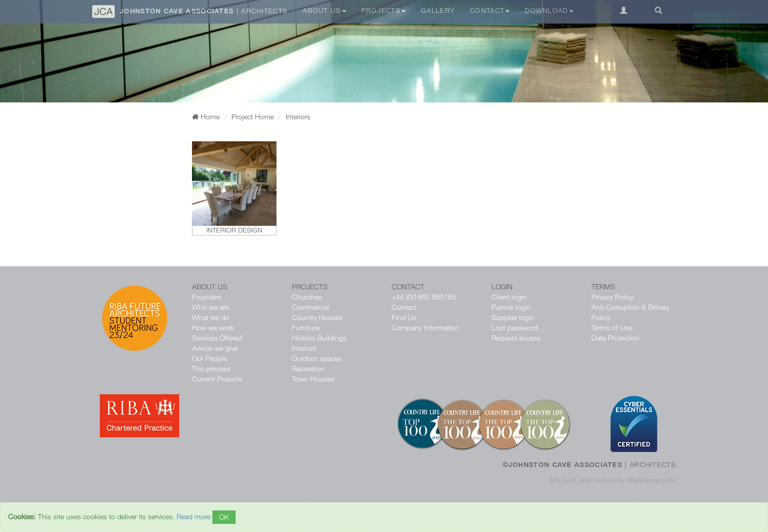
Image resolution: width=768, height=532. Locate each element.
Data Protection (615, 338)
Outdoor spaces (317, 358)
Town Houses (313, 379)
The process (211, 368)
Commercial (311, 307)
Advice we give (215, 348)
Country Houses (317, 317)
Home (206, 116)
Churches (307, 297)
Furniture (306, 327)
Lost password (515, 327)
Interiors (304, 348)
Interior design (234, 230)
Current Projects (217, 379)
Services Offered (217, 338)
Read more (194, 516)
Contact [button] (490, 10)
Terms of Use (612, 327)
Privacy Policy (612, 297)
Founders (207, 297)
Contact (404, 307)
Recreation (308, 368)
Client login (509, 297)
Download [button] (549, 10)
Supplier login (513, 317)
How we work (213, 327)
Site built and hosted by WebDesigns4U (612, 480)
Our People (209, 358)
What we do (211, 317)
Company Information (425, 327)
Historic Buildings (319, 338)
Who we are (210, 307)
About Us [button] (324, 10)
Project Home (253, 116)
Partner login (511, 307)
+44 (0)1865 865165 (424, 297)
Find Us (404, 317)
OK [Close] (224, 517)
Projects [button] (383, 10)
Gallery (438, 10)
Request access (516, 338)
